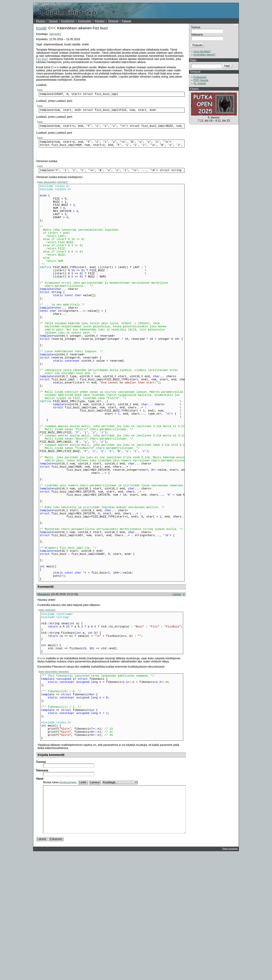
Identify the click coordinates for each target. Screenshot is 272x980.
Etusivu (41, 21)
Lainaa (177, 686)
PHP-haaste (201, 80)
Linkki (83, 898)
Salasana (197, 35)
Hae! (227, 66)
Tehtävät (113, 21)
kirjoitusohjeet (68, 898)
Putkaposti (200, 77)
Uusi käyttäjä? (202, 52)
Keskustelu (85, 21)
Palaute (126, 21)
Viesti (40, 894)
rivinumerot (62, 186)
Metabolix (44, 686)
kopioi (40, 90)
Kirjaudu (198, 45)
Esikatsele (56, 965)
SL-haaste (200, 83)
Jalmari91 (55, 34)
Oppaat (53, 21)
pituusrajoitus (50, 186)
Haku (193, 60)
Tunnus (196, 27)
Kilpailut (100, 21)
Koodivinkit (68, 21)
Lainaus (95, 898)
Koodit (41, 28)
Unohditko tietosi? (204, 55)
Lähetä (42, 965)
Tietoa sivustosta (230, 975)
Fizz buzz (42, 59)
